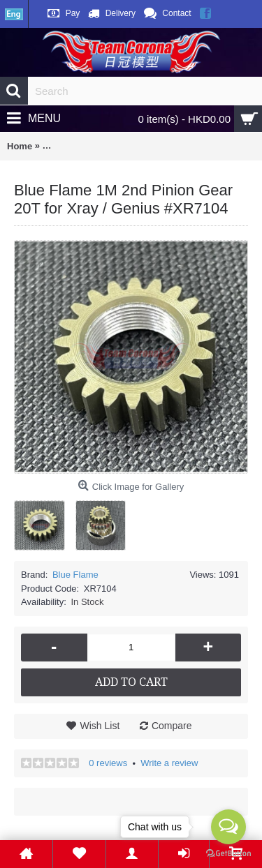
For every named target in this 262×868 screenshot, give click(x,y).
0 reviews (108, 763)
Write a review (169, 763)
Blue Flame (75, 575)
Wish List (100, 726)
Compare (172, 726)
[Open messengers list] (228, 827)
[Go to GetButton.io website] (228, 854)
